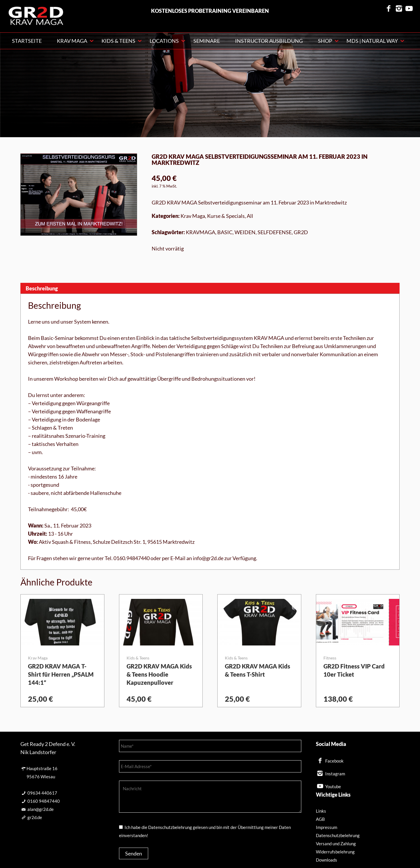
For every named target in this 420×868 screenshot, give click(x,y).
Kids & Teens (118, 41)
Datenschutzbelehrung (338, 835)
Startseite (27, 41)
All (250, 216)
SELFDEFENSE (275, 232)
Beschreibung (42, 288)
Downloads (327, 860)
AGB (320, 819)
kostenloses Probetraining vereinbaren (210, 11)
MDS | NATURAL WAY (372, 41)
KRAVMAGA (201, 232)
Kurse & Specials (226, 216)
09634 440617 (42, 793)
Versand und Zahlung (336, 844)
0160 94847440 (44, 801)
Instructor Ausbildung (269, 41)
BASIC (225, 232)
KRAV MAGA (72, 41)
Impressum (327, 827)
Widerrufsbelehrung (335, 852)
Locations (164, 41)
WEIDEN (245, 232)
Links (321, 811)
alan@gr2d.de (41, 809)
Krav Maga (193, 216)
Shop (325, 41)
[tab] (210, 288)
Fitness (330, 658)
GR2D (301, 232)
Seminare (207, 41)
